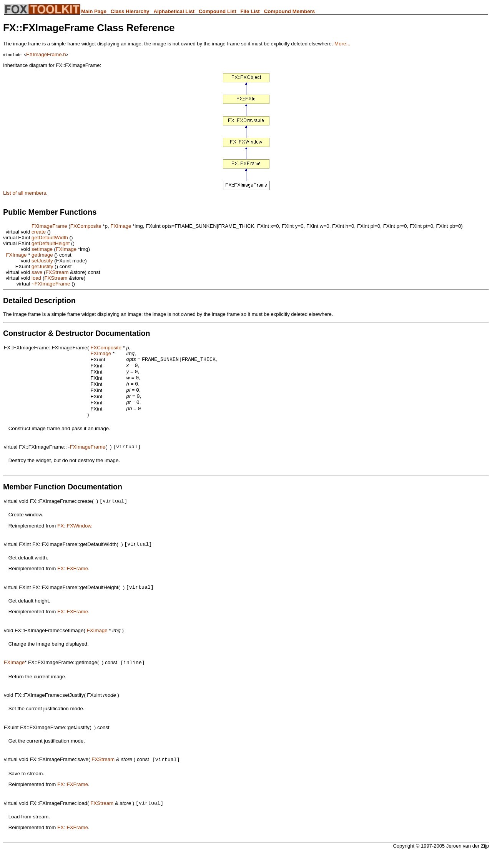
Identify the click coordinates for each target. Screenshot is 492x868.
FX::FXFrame (73, 579)
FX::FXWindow (74, 535)
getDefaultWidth (50, 238)
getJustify (42, 266)
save (37, 272)
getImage (42, 255)
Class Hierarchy (130, 11)
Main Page (94, 11)
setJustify (42, 261)
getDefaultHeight (51, 243)
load (36, 278)
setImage (42, 249)
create (39, 232)
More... (342, 44)
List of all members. (25, 193)
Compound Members (290, 11)
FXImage (121, 226)
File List (250, 11)
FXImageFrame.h (46, 54)
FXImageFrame (49, 226)
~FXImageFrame (51, 284)
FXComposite (86, 226)
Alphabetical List (174, 11)
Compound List (218, 11)
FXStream (57, 272)
